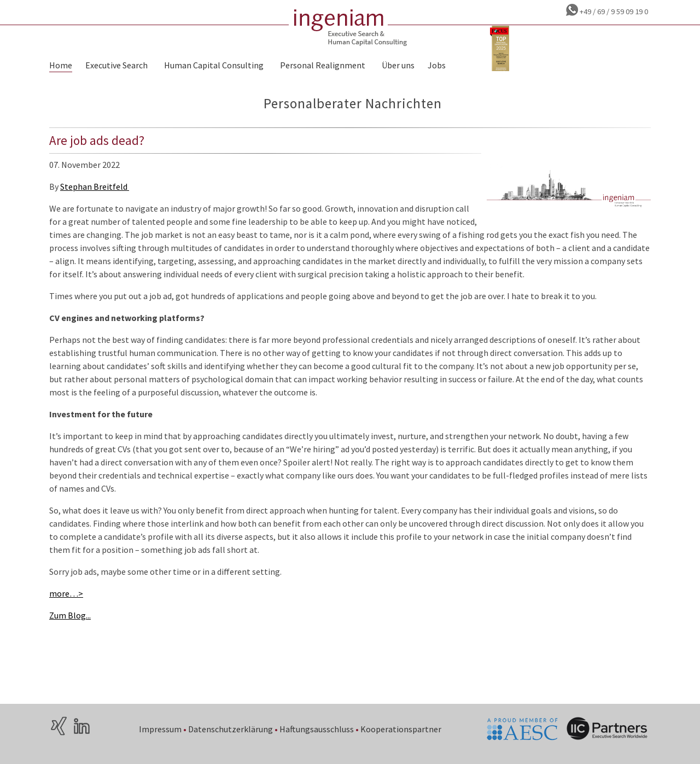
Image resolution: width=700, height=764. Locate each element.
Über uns (398, 65)
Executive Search (116, 65)
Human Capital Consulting (214, 65)
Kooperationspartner (401, 729)
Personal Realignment (323, 65)
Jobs (437, 65)
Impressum (160, 729)
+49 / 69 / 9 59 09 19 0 (613, 11)
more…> (66, 593)
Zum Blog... (70, 615)
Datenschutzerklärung (231, 729)
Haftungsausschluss (317, 729)
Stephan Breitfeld (95, 186)
